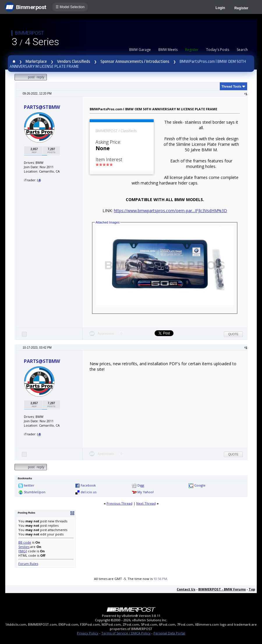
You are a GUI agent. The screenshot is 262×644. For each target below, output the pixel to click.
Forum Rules (28, 564)
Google (200, 485)
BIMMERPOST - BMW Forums (222, 589)
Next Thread (146, 503)
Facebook (88, 485)
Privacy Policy (88, 633)
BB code (25, 542)
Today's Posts (218, 50)
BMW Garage (140, 50)
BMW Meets (168, 50)
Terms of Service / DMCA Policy (126, 633)
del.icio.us (88, 492)
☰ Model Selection (70, 7)
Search (242, 50)
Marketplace (36, 62)
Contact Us (186, 589)
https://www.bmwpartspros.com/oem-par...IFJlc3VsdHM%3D (170, 211)
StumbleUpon (35, 492)
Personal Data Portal (169, 633)
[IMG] (23, 551)
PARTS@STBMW (42, 107)
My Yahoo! (146, 492)
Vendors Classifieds (74, 62)
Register (241, 8)
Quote (233, 334)
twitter (29, 485)
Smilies (24, 547)
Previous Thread (120, 503)
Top (252, 589)
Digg (141, 485)
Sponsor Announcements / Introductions (135, 62)
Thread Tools (231, 86)
